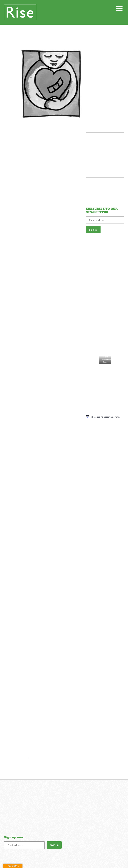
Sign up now (14, 837)
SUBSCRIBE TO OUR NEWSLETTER (102, 211)
